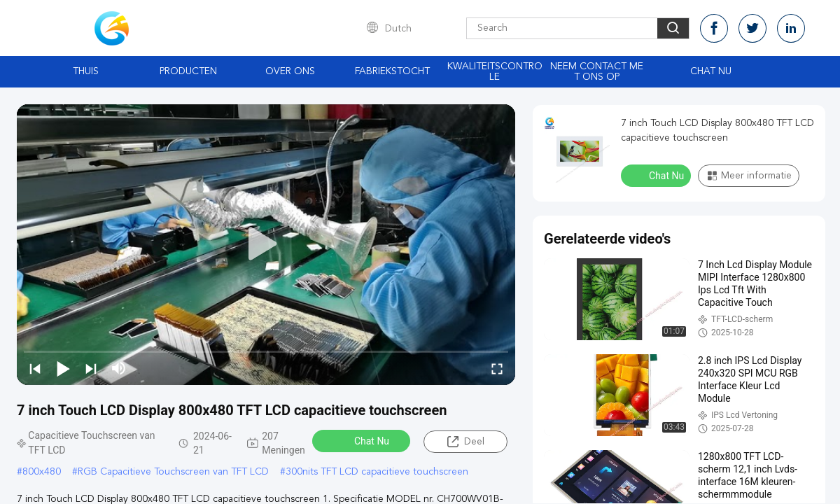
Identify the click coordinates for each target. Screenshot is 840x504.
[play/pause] (63, 368)
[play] (266, 244)
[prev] (35, 368)
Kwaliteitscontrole (495, 72)
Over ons (290, 71)
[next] (91, 368)
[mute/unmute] (119, 368)
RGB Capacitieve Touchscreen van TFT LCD (173, 472)
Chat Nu (711, 71)
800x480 (42, 472)
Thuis (86, 71)
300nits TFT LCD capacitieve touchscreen (377, 472)
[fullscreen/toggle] (497, 368)
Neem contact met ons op (597, 72)
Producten (188, 71)
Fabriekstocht (392, 71)
